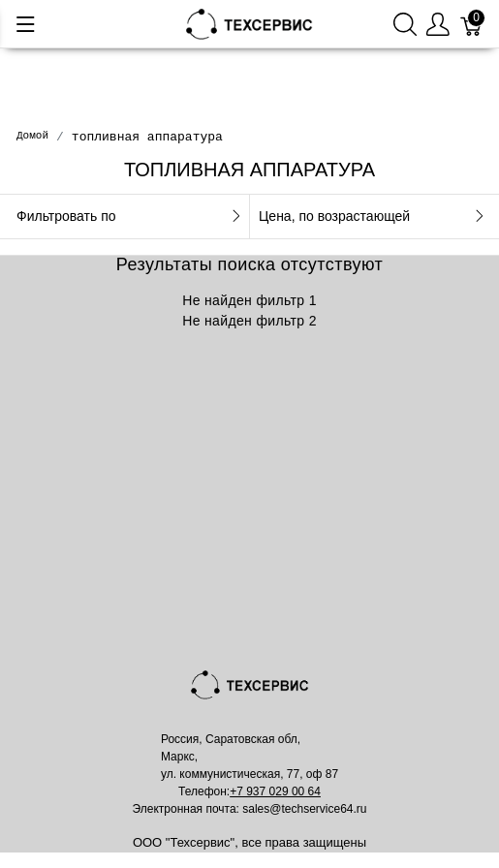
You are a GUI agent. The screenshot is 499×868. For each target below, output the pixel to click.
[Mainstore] (250, 23)
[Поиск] (405, 24)
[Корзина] (472, 24)
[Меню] (26, 24)
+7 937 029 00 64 (275, 791)
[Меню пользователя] (438, 24)
